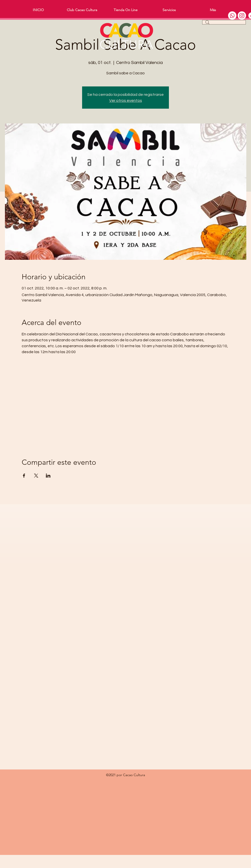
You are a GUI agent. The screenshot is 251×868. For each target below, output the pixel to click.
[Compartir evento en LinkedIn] (48, 476)
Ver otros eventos (126, 101)
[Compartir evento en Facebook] (24, 476)
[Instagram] (242, 16)
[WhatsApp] (232, 16)
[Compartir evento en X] (36, 476)
